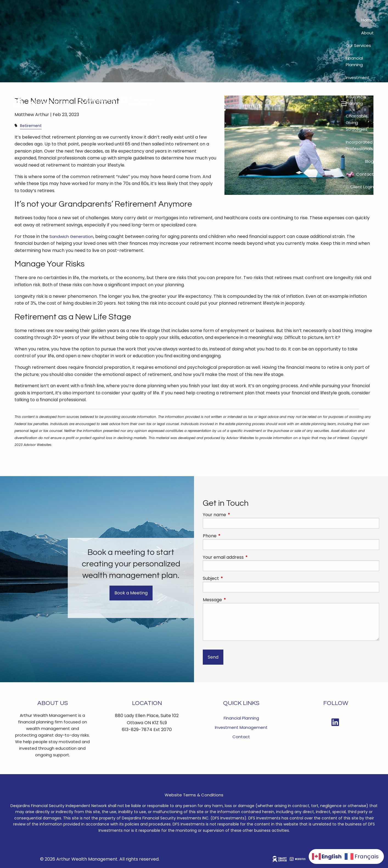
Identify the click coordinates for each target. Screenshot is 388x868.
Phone (232, 536)
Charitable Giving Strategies (357, 123)
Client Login (362, 187)
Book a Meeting (131, 593)
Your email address (245, 557)
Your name (236, 515)
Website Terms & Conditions (194, 795)
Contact (365, 174)
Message (234, 600)
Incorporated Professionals (359, 145)
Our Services (358, 45)
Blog (369, 161)
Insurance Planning (356, 100)
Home (368, 20)
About (367, 33)
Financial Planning (354, 61)
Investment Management (360, 81)
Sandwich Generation (71, 236)
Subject (233, 578)
